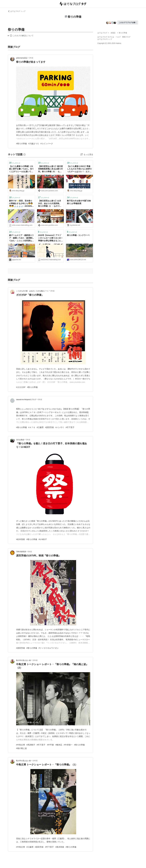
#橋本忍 (59, 745)
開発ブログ (126, 37)
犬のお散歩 (20, 440)
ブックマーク (15, 163)
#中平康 (50, 745)
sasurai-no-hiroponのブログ (26, 400)
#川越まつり (34, 144)
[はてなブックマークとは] (24, 154)
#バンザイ (60, 427)
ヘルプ (118, 37)
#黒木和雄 (60, 847)
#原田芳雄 (49, 427)
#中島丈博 (20, 745)
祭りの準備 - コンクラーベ (78, 235)
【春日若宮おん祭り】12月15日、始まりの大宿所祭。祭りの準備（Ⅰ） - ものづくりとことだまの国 (50, 204)
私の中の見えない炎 (23, 660)
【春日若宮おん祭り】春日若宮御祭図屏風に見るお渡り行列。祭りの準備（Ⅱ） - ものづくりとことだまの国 (50, 169)
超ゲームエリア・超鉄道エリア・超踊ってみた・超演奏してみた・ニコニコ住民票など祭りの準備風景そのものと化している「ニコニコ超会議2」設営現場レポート (21, 238)
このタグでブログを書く (128, 23)
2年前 (31, 58)
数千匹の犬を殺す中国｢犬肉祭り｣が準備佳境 (79, 202)
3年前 (52, 291)
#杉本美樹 (20, 539)
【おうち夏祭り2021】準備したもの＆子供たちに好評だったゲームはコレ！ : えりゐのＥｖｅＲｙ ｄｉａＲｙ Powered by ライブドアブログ (79, 169)
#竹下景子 (70, 427)
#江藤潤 (40, 427)
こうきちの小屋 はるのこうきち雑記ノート (32, 291)
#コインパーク (47, 144)
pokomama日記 (22, 58)
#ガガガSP (21, 387)
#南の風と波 (21, 748)
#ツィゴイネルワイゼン (49, 648)
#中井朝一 (68, 745)
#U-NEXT (43, 539)
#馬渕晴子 (31, 745)
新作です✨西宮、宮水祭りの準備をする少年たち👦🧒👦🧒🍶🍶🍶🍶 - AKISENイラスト (21, 204)
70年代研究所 (21, 552)
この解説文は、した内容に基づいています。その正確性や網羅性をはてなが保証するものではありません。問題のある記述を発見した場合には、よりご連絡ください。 (21, 36)
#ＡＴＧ (32, 427)
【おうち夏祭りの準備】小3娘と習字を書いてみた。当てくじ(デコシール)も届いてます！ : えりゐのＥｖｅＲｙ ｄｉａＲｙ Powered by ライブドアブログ (21, 169)
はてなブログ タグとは (106, 37)
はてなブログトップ (105, 39)
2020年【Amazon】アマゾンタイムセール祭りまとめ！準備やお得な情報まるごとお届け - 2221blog (50, 238)
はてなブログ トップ (17, 11)
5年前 (40, 400)
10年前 (35, 660)
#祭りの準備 (21, 144)
